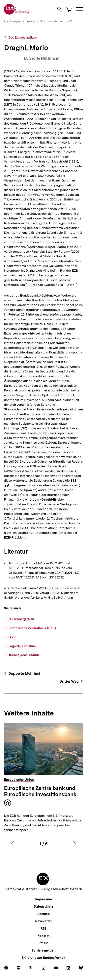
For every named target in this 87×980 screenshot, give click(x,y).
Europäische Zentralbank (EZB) (32, 628)
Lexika (30, 21)
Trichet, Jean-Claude (24, 655)
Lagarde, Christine (22, 646)
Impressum (43, 899)
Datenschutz (43, 907)
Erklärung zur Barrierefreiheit (43, 958)
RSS (44, 928)
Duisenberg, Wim (21, 619)
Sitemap (43, 914)
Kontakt (43, 936)
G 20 (12, 637)
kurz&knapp (12, 21)
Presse (43, 943)
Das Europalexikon (52, 21)
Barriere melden (43, 950)
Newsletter (43, 921)
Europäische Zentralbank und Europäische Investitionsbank (40, 791)
